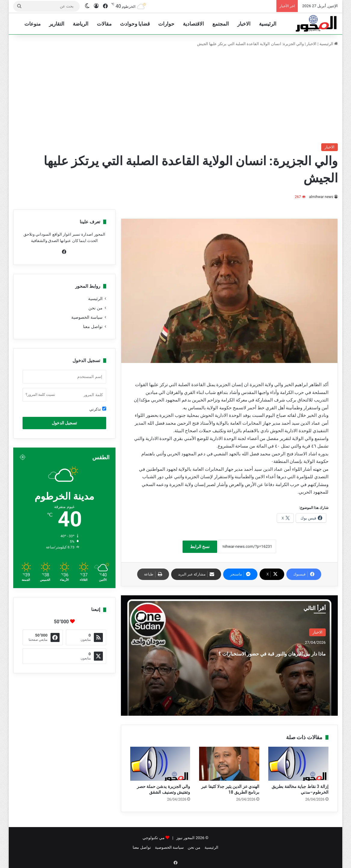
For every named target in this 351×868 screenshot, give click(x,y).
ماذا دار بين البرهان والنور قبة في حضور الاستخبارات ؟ (272, 658)
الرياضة (81, 24)
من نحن (95, 308)
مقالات (104, 24)
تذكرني (98, 409)
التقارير (57, 24)
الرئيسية (268, 24)
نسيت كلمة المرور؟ (40, 395)
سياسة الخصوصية (87, 317)
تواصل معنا (93, 327)
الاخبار (244, 24)
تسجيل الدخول (64, 423)
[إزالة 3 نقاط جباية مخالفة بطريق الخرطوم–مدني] (298, 764)
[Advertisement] (175, 95)
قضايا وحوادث (135, 24)
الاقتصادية (193, 24)
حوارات (166, 24)
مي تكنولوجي (154, 838)
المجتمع (221, 24)
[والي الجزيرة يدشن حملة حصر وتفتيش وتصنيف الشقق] (160, 764)
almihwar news (321, 197)
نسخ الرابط (200, 547)
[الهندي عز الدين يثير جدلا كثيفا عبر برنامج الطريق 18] (229, 764)
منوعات (32, 24)
